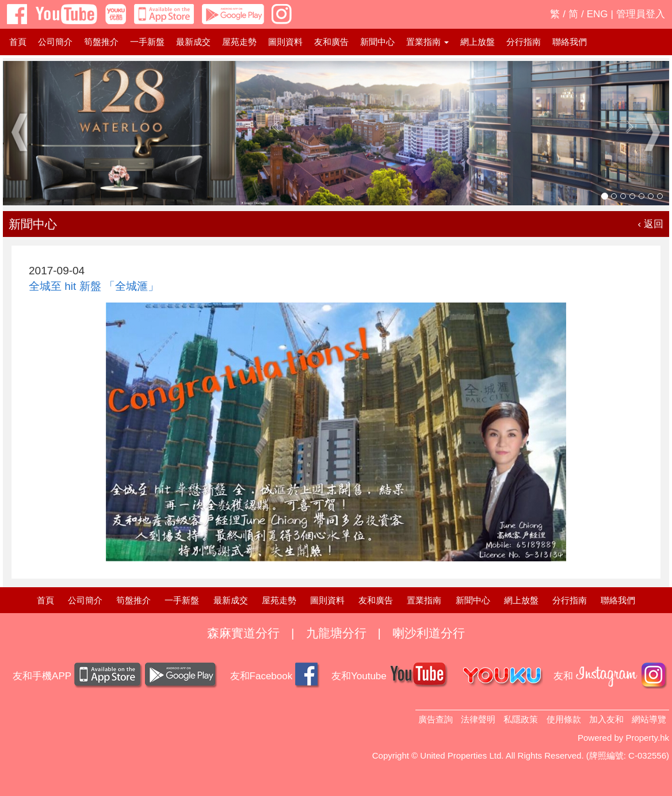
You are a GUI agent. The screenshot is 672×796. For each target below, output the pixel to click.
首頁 (18, 42)
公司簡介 (55, 42)
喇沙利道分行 (429, 633)
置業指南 (424, 600)
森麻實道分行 (243, 633)
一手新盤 (147, 42)
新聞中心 (377, 42)
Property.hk (647, 738)
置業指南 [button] (427, 42)
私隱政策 (521, 719)
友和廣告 (331, 42)
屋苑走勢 (239, 42)
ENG (597, 14)
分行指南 (524, 42)
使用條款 (564, 719)
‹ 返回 (651, 224)
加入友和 (606, 719)
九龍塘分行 (336, 633)
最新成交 (193, 42)
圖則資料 (285, 42)
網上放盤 (478, 42)
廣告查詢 (436, 719)
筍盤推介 (101, 42)
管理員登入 (641, 14)
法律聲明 (478, 719)
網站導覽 (649, 719)
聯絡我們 (570, 42)
